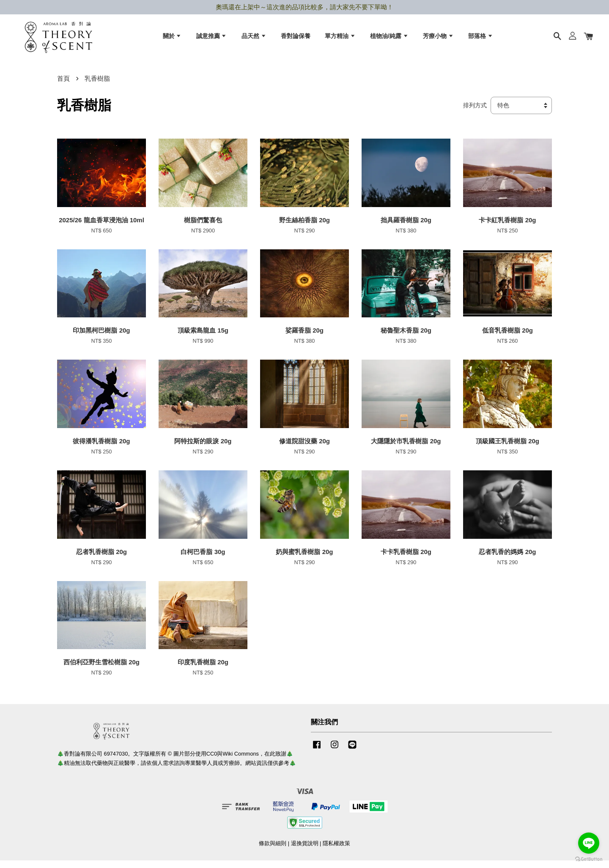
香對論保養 (296, 38)
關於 (172, 38)
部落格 (481, 38)
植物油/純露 (389, 38)
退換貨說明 (305, 851)
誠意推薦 (212, 38)
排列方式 (475, 113)
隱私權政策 (336, 851)
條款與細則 (273, 851)
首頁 (63, 86)
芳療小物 (438, 38)
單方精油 (340, 38)
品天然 (254, 38)
